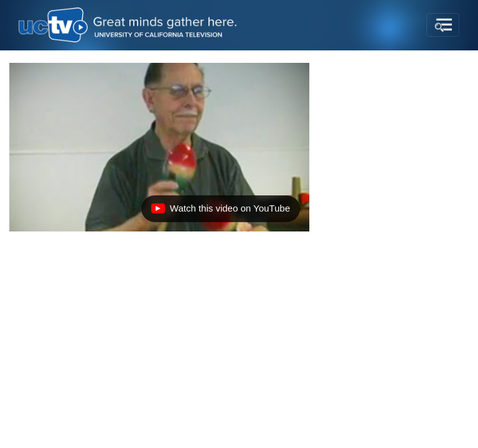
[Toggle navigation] (443, 25)
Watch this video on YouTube (220, 212)
